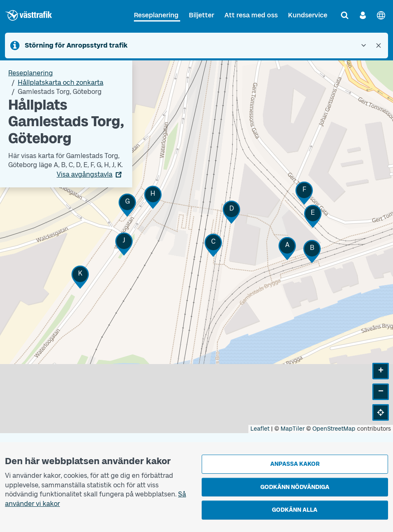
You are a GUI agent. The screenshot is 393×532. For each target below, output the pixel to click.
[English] (381, 15)
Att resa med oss (251, 15)
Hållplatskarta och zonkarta (61, 83)
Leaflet (260, 429)
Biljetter (201, 15)
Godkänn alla (295, 510)
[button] (287, 248)
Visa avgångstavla (85, 174)
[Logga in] (363, 15)
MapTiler (293, 429)
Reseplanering (156, 15)
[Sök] (345, 15)
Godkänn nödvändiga (295, 487)
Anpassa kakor (295, 464)
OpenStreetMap (334, 429)
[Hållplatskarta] (196, 247)
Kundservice (308, 15)
